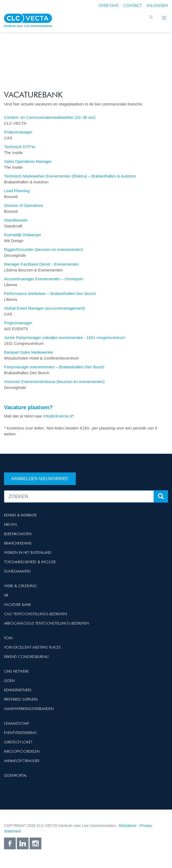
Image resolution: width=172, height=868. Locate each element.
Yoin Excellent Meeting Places (32, 647)
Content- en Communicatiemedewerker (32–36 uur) (50, 117)
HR (6, 595)
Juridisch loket (18, 742)
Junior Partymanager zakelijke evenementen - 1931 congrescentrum (65, 338)
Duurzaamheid (17, 571)
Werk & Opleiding (20, 586)
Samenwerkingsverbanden (29, 709)
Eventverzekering (20, 733)
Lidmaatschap (16, 723)
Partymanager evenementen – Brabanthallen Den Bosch (54, 367)
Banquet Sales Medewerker (29, 352)
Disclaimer (128, 826)
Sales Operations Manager (28, 161)
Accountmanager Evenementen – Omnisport (43, 279)
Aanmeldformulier (22, 761)
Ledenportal (15, 775)
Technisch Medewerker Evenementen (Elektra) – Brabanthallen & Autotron (70, 176)
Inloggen (157, 6)
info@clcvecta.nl (58, 416)
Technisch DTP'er (20, 147)
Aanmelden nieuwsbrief (40, 479)
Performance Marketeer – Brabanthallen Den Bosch (50, 293)
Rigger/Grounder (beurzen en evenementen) (43, 249)
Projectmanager (18, 132)
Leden (9, 681)
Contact (133, 6)
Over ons (108, 6)
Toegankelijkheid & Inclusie (30, 562)
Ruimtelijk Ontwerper (23, 235)
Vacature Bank (17, 605)
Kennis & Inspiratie (20, 515)
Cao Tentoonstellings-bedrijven (35, 614)
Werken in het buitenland (28, 553)
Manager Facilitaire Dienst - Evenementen (41, 264)
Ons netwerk (16, 671)
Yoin (8, 638)
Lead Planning (17, 191)
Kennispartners (18, 690)
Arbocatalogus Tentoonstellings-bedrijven (46, 623)
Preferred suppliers (21, 699)
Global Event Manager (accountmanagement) (45, 308)
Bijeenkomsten (18, 534)
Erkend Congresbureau (26, 657)
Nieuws (11, 524)
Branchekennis (18, 543)
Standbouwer (16, 220)
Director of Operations (24, 205)
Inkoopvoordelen (22, 751)
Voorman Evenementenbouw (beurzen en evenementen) (54, 382)
